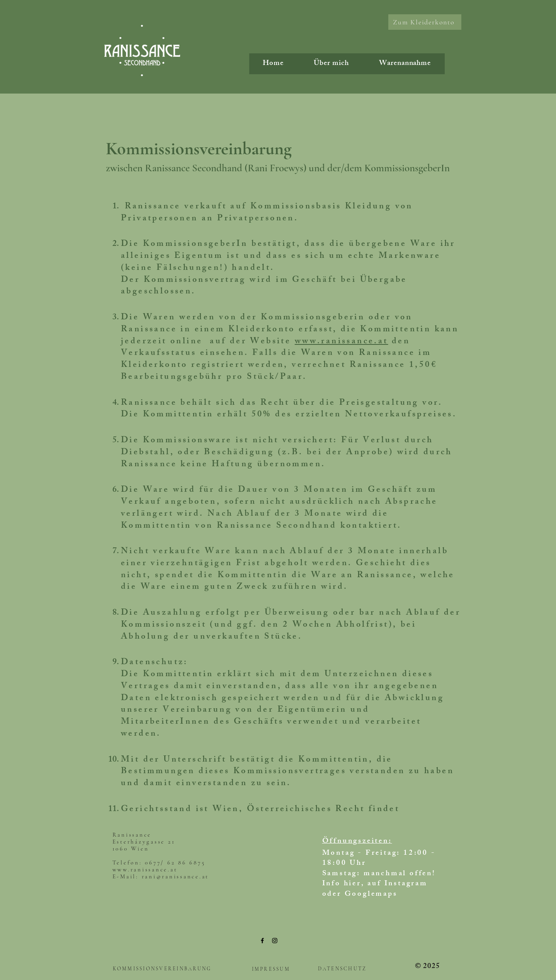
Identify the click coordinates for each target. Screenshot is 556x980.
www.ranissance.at (342, 342)
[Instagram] (275, 941)
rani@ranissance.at (176, 876)
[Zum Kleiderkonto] (425, 22)
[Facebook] (262, 941)
